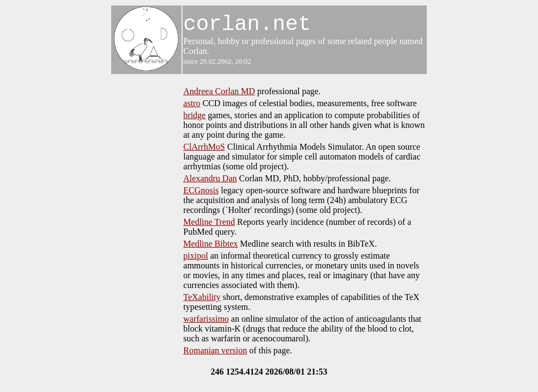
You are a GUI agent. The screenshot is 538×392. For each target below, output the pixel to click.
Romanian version (215, 350)
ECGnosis (201, 190)
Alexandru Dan (210, 178)
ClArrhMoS (204, 147)
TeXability (202, 297)
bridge (194, 115)
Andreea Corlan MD (219, 91)
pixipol (195, 256)
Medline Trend (209, 222)
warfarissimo (206, 319)
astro (192, 103)
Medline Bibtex (210, 244)
